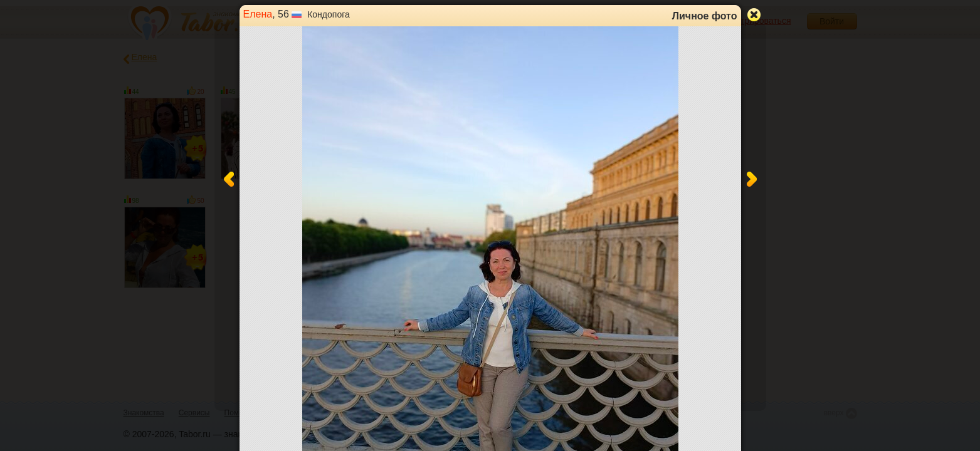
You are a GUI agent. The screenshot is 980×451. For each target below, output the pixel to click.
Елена (258, 14)
